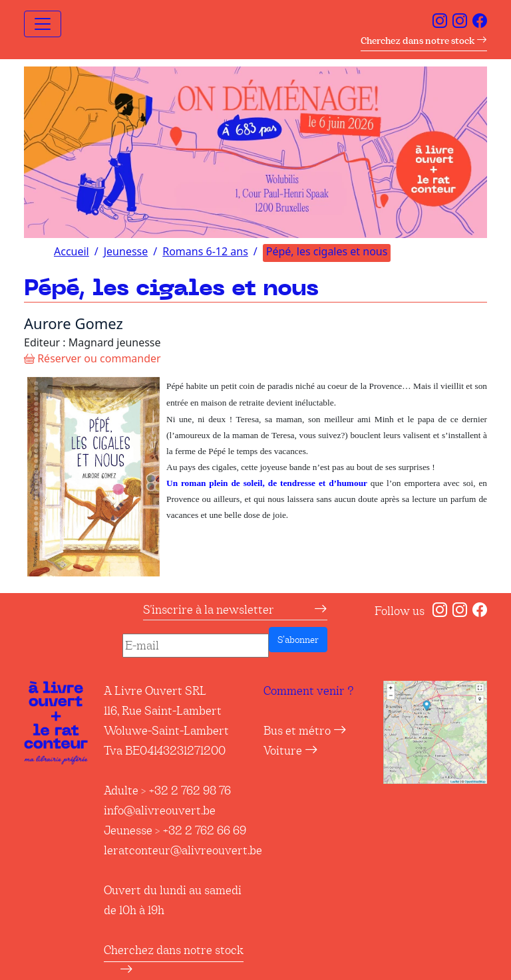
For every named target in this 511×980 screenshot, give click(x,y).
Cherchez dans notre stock (424, 41)
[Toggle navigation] (43, 24)
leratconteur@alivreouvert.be (183, 850)
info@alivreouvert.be (160, 810)
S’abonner (298, 640)
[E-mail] (196, 646)
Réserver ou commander (92, 358)
